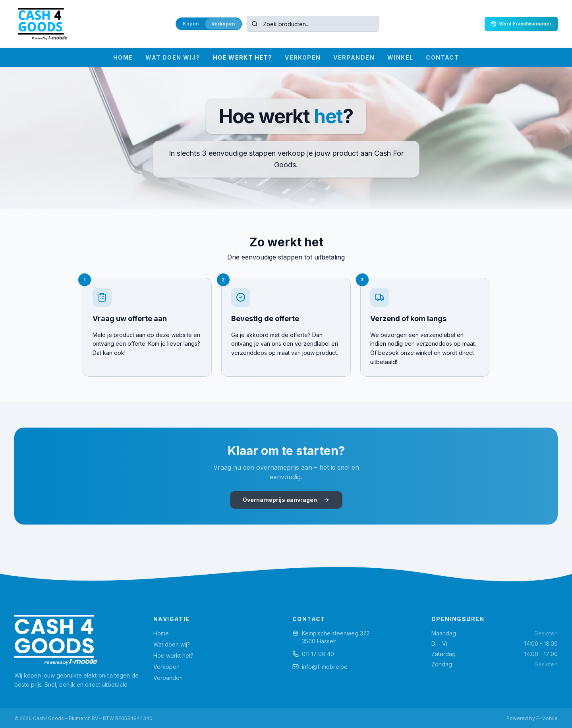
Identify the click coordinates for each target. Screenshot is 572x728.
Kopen (191, 24)
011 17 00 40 (318, 654)
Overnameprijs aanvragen (286, 500)
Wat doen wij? (172, 644)
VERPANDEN (354, 57)
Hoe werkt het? (173, 655)
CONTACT (442, 57)
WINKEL (400, 57)
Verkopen (223, 24)
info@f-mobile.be (325, 667)
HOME (123, 57)
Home (161, 633)
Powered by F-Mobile (532, 718)
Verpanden (168, 678)
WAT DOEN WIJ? (173, 57)
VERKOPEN (303, 57)
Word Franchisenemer (521, 24)
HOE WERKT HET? (243, 57)
